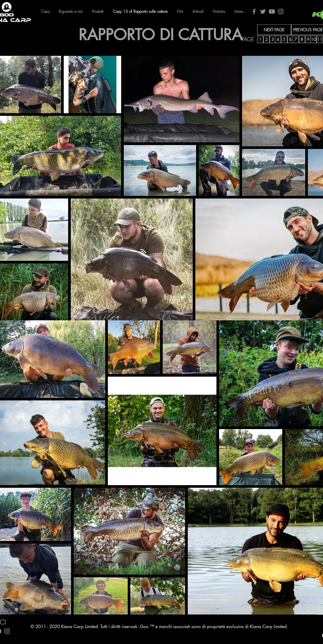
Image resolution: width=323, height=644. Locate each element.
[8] (302, 39)
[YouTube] (272, 11)
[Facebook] (254, 11)
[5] (284, 39)
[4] (278, 39)
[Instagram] (281, 11)
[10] (313, 39)
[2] (266, 39)
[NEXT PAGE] (274, 30)
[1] (260, 39)
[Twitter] (263, 11)
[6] (290, 39)
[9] (308, 39)
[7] (296, 39)
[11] (320, 39)
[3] (273, 39)
